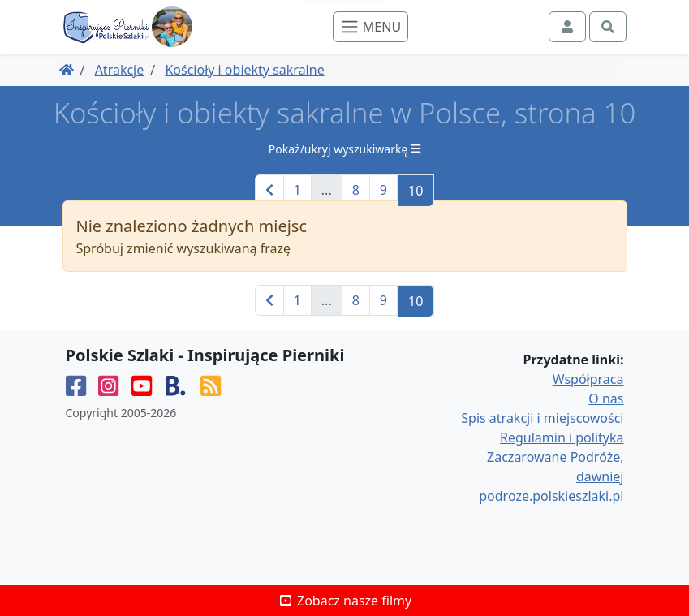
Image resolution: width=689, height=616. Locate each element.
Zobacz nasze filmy (344, 601)
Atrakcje (120, 70)
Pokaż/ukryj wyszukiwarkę (344, 149)
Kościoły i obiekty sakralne (244, 70)
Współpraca (588, 379)
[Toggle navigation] (370, 27)
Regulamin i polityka (562, 437)
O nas (606, 398)
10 (416, 191)
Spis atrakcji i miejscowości (542, 418)
